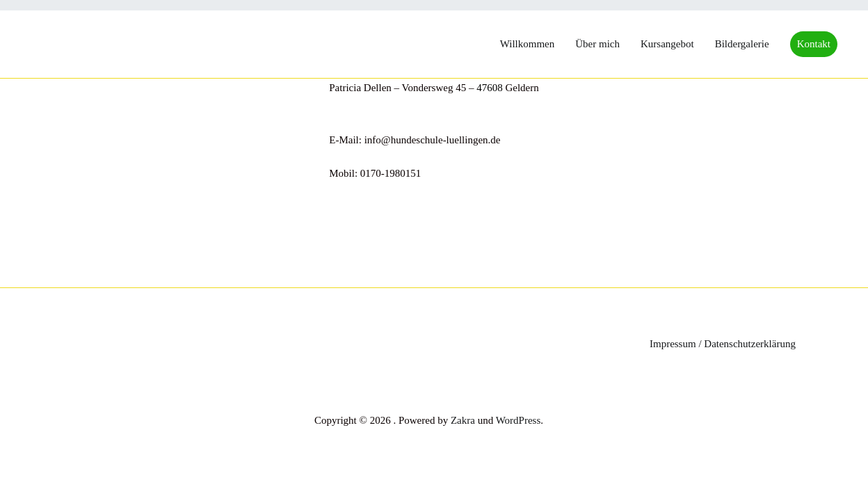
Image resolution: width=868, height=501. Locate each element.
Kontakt (814, 44)
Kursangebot (667, 44)
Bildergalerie (742, 44)
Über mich (597, 44)
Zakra (463, 420)
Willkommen (528, 44)
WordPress (519, 420)
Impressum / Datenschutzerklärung (723, 344)
